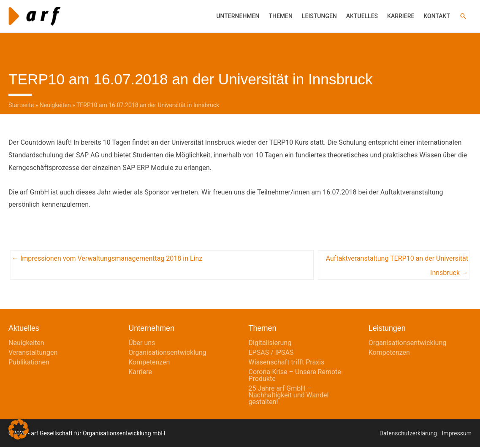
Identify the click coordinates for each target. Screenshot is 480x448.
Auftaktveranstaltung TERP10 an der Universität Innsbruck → (397, 262)
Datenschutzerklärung (408, 434)
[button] (463, 16)
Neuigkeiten (55, 106)
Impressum (457, 434)
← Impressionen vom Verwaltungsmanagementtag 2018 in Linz (107, 259)
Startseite (21, 106)
